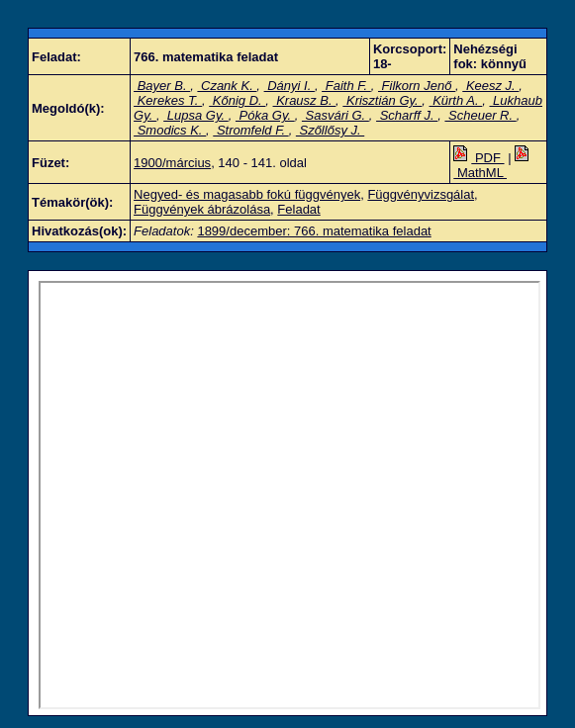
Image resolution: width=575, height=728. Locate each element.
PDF (479, 158)
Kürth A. (456, 100)
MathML (493, 165)
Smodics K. (170, 130)
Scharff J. (407, 115)
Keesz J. (490, 86)
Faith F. (346, 86)
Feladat (298, 209)
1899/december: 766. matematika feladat (314, 231)
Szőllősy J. (330, 130)
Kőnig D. (237, 100)
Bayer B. (162, 86)
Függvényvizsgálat (421, 194)
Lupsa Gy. (196, 115)
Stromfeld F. (250, 130)
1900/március (172, 163)
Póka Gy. (265, 115)
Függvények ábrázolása (202, 209)
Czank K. (227, 86)
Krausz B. (305, 100)
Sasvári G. (335, 115)
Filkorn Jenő (417, 86)
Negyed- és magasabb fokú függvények (247, 194)
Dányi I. (289, 86)
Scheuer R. (480, 115)
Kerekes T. (168, 100)
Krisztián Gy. (382, 100)
